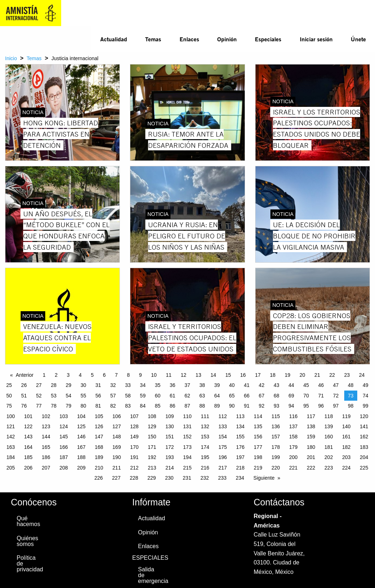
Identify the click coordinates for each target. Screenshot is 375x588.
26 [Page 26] (24, 385)
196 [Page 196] (222, 457)
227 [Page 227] (116, 478)
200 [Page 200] (293, 457)
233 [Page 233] (222, 478)
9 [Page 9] (140, 375)
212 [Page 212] (134, 468)
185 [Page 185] (28, 457)
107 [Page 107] (134, 416)
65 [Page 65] (232, 396)
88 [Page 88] (202, 406)
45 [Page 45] (306, 385)
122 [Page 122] (28, 426)
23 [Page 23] (347, 375)
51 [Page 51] (24, 396)
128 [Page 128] (134, 426)
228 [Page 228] (134, 478)
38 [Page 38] (202, 385)
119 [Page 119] (346, 416)
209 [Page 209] (81, 468)
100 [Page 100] (11, 416)
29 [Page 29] (68, 385)
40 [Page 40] (232, 385)
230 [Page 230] (169, 478)
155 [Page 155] (240, 437)
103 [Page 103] (64, 416)
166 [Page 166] (64, 447)
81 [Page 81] (98, 406)
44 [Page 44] (291, 385)
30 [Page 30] (83, 385)
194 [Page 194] (187, 457)
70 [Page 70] (306, 396)
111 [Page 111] (205, 416)
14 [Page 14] (213, 375)
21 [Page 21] (317, 375)
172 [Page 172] (170, 447)
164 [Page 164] (28, 447)
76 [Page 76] (24, 406)
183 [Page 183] (364, 447)
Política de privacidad (28, 564)
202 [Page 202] (328, 457)
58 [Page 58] (128, 396)
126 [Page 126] (99, 426)
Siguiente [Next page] (264, 478)
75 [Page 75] (9, 406)
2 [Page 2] (56, 375)
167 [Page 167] (81, 447)
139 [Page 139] (328, 426)
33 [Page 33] (128, 385)
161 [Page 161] (346, 437)
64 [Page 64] (217, 396)
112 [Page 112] (222, 416)
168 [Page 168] (99, 447)
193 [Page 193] (170, 457)
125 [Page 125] (81, 426)
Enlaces (189, 39)
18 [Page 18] (273, 375)
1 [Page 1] (44, 375)
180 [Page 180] (311, 447)
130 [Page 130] (170, 426)
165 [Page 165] (46, 447)
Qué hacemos (28, 521)
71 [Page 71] (321, 396)
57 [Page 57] (113, 396)
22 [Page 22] (332, 375)
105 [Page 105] (99, 416)
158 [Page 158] (293, 437)
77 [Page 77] (39, 406)
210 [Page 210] (99, 468)
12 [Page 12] (184, 375)
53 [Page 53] (54, 396)
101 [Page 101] (28, 416)
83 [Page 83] (128, 406)
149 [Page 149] (134, 437)
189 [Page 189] (99, 457)
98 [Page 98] (351, 406)
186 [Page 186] (46, 457)
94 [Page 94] (291, 406)
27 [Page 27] (39, 385)
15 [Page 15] (228, 375)
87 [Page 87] (187, 406)
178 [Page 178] (276, 447)
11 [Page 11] (169, 375)
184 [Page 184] (11, 457)
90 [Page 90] (232, 406)
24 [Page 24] (362, 375)
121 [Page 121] (11, 426)
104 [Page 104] (81, 416)
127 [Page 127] (117, 426)
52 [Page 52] (39, 396)
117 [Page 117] (311, 416)
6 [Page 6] (104, 375)
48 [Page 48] (351, 385)
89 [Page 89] (217, 406)
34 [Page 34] (143, 385)
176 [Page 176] (240, 447)
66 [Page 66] (247, 396)
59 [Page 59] (143, 396)
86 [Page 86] (173, 406)
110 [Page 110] (187, 416)
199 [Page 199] (276, 457)
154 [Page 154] (222, 437)
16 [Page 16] (243, 375)
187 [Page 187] (64, 457)
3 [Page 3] (68, 375)
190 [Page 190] (117, 457)
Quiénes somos (28, 541)
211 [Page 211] (117, 468)
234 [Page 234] (240, 478)
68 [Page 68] (277, 396)
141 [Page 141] (364, 426)
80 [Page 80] (83, 406)
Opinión (227, 39)
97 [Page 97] (336, 406)
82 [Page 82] (113, 406)
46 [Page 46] (321, 385)
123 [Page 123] (46, 426)
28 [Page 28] (54, 385)
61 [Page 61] (173, 396)
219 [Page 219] (258, 468)
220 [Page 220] (276, 468)
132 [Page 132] (205, 426)
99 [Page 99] (366, 406)
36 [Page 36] (173, 385)
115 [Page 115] (276, 416)
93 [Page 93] (277, 406)
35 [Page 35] (158, 385)
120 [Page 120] (364, 416)
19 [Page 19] (288, 375)
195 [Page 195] (205, 457)
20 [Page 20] (303, 375)
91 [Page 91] (247, 406)
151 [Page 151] (170, 437)
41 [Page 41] (247, 385)
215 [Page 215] (187, 468)
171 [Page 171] (152, 447)
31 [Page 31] (98, 385)
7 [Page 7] (117, 375)
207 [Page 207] (46, 468)
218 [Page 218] (240, 468)
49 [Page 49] (366, 385)
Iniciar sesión (316, 39)
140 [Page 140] (346, 426)
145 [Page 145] (64, 437)
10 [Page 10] (154, 375)
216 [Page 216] (205, 468)
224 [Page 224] (346, 468)
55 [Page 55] (83, 396)
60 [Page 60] (158, 396)
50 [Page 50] (9, 396)
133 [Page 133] (222, 426)
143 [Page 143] (28, 437)
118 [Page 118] (328, 416)
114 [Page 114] (258, 416)
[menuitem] (114, 39)
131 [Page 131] (187, 426)
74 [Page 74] (366, 396)
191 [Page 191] (134, 457)
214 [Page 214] (170, 468)
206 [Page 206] (28, 468)
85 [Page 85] (158, 406)
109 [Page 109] (170, 416)
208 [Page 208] (64, 468)
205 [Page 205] (11, 468)
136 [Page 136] (276, 426)
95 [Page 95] (306, 406)
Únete (358, 39)
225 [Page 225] (364, 468)
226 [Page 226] (99, 478)
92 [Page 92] (262, 406)
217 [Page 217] (222, 468)
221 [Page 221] (293, 468)
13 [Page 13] (198, 375)
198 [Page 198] (258, 457)
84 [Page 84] (143, 406)
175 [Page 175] (222, 447)
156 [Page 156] (258, 437)
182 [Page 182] (346, 447)
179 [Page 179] (293, 447)
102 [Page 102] (46, 416)
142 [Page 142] (11, 437)
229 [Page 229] (151, 478)
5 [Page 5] (92, 375)
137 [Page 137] (293, 426)
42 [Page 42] (262, 385)
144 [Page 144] (46, 437)
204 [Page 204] (364, 457)
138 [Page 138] (311, 426)
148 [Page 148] (117, 437)
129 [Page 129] (152, 426)
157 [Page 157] (276, 437)
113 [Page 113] (240, 416)
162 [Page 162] (364, 437)
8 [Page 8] (128, 375)
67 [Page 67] (262, 396)
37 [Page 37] (187, 385)
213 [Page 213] (152, 468)
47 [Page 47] (336, 385)
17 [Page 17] (258, 375)
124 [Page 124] (64, 426)
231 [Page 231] (187, 478)
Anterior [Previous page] (25, 375)
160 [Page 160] (328, 437)
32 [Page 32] (113, 385)
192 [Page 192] (152, 457)
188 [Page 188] (81, 457)
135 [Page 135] (258, 426)
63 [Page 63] (202, 396)
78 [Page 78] (54, 406)
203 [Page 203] (346, 457)
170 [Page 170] (134, 447)
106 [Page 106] (117, 416)
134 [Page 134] (240, 426)
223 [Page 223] (328, 468)
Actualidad (114, 39)
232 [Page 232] (205, 478)
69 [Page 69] (291, 396)
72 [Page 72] (336, 396)
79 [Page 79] (68, 406)
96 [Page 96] (321, 406)
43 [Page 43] (277, 385)
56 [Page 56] (98, 396)
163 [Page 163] (11, 447)
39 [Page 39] (217, 385)
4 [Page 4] (80, 375)
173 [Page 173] (187, 447)
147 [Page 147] (99, 437)
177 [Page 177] (258, 447)
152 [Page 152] (187, 437)
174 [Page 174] (205, 447)
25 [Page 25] (9, 385)
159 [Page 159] (311, 437)
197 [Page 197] (240, 457)
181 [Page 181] (328, 447)
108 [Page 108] (152, 416)
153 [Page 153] (205, 437)
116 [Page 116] (293, 416)
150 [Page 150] (152, 437)
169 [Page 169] (117, 447)
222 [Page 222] (311, 468)
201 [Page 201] (311, 457)
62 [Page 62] (187, 396)
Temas (153, 39)
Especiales (268, 39)
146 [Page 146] (81, 437)
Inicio (11, 58)
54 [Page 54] (68, 396)
